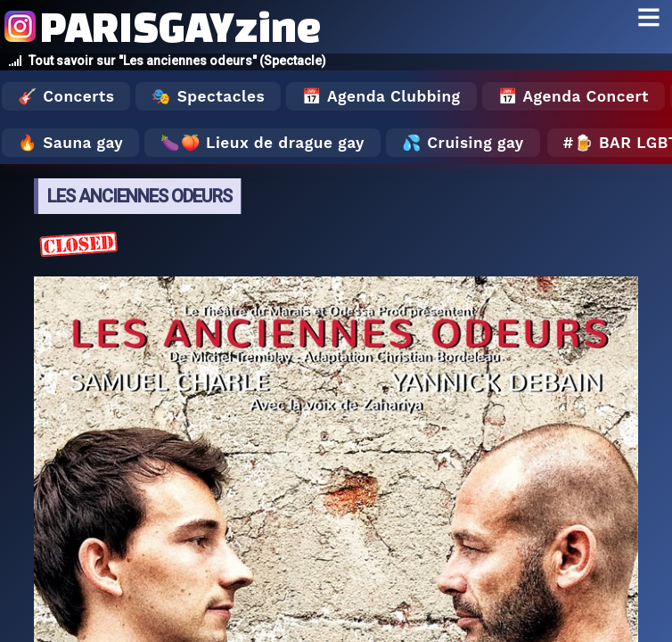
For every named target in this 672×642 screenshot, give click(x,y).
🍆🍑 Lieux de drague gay (262, 143)
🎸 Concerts (66, 96)
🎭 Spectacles (208, 96)
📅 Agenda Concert (574, 96)
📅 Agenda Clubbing (381, 96)
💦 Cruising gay (463, 143)
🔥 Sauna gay (70, 143)
